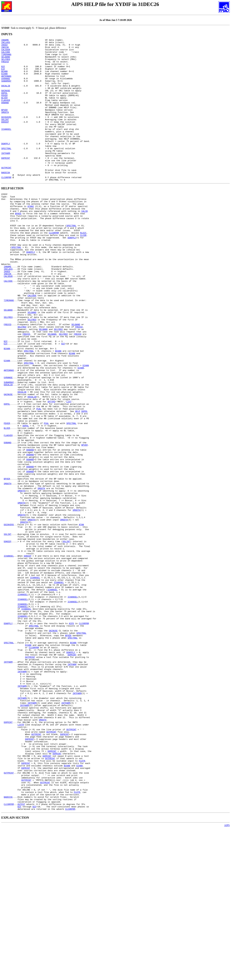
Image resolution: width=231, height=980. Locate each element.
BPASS (18, 246)
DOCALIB (6, 95)
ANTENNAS (6, 84)
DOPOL (4, 104)
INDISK (5, 49)
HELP (78, 483)
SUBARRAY (6, 90)
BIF (3, 72)
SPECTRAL (6, 171)
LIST (69, 472)
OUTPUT (21, 955)
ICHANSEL (6, 147)
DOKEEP (5, 139)
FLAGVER (6, 113)
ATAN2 (31, 238)
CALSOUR (6, 52)
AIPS (71, 738)
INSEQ (4, 46)
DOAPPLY (6, 165)
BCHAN (4, 78)
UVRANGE (6, 87)
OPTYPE (51, 472)
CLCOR (83, 272)
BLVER (4, 110)
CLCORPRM (6, 205)
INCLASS (6, 43)
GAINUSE (6, 101)
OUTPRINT (6, 194)
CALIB (84, 243)
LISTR (21, 860)
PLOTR (82, 903)
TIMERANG (6, 58)
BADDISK (6, 199)
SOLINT (5, 136)
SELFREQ (6, 63)
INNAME (5, 40)
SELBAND (6, 61)
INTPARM (6, 176)
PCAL (39, 481)
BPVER (4, 124)
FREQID (5, 66)
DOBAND (5, 116)
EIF (3, 75)
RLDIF (83, 269)
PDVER (4, 107)
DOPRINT (6, 182)
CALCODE (6, 55)
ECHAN (4, 81)
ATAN (81, 619)
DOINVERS (6, 133)
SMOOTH (5, 127)
